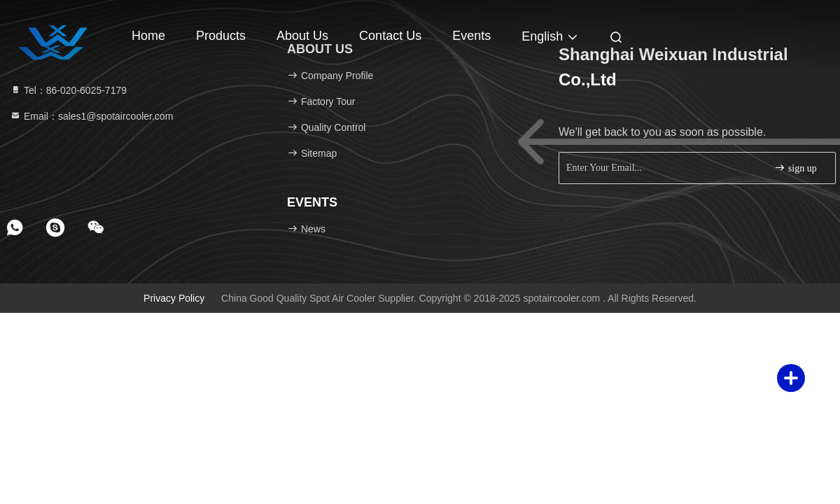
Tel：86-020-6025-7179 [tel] (68, 90)
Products (221, 36)
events (471, 36)
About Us (302, 36)
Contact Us (390, 36)
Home (148, 36)
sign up (795, 168)
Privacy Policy (174, 298)
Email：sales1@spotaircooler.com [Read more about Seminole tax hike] (91, 116)
